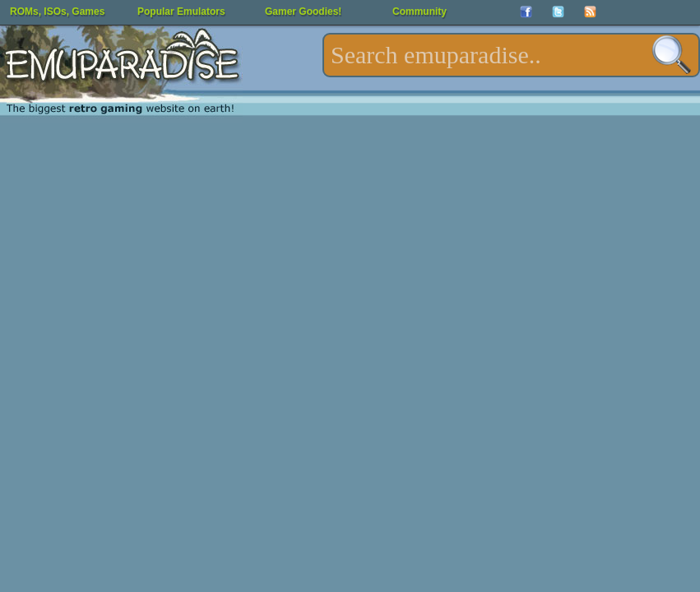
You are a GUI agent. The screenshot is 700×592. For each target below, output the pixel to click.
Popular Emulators (181, 12)
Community (420, 12)
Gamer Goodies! (303, 12)
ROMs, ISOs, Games (57, 12)
